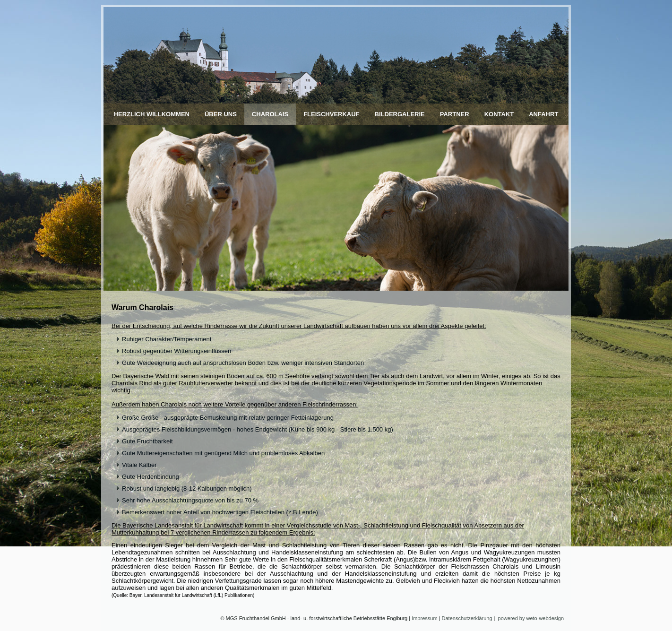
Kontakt (499, 114)
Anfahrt (543, 114)
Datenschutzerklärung (467, 618)
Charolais (270, 114)
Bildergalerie (400, 114)
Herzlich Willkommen (152, 114)
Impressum (424, 618)
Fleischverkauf (331, 114)
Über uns (221, 114)
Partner (455, 114)
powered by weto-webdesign (531, 618)
